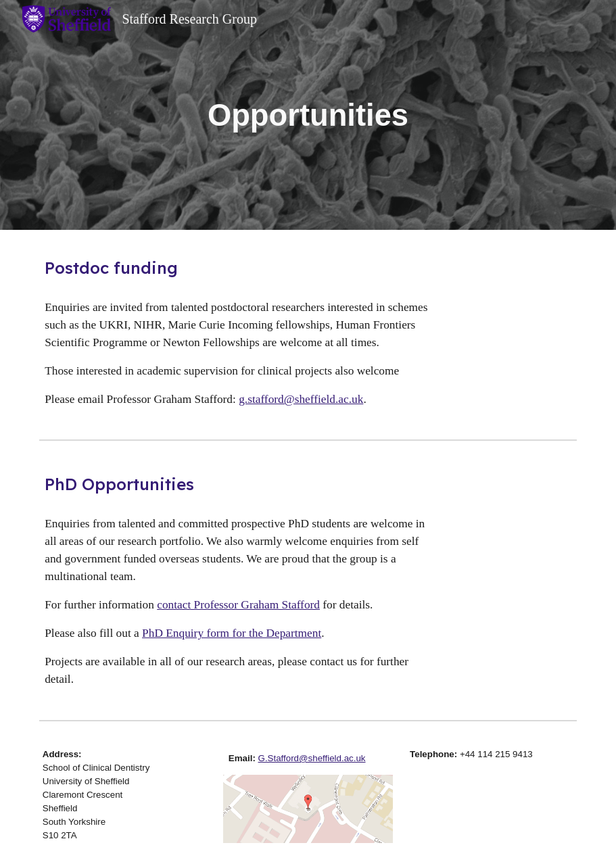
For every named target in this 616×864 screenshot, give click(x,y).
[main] (308, 115)
